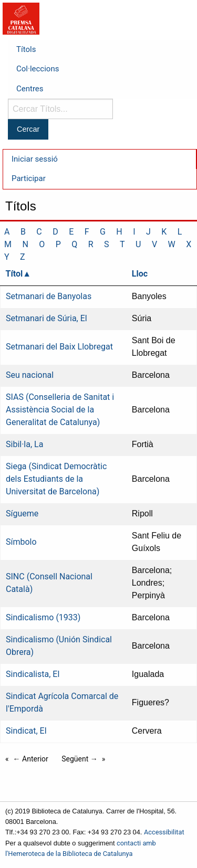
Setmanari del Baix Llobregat (59, 347)
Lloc (140, 274)
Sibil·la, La (24, 444)
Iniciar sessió (35, 159)
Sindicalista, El (33, 674)
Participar (29, 178)
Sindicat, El (26, 731)
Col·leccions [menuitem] (38, 69)
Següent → (80, 759)
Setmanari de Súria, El (46, 318)
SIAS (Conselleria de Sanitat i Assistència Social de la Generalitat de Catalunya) (60, 410)
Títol (14, 274)
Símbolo (21, 542)
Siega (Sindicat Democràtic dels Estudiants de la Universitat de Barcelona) (56, 479)
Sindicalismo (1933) (43, 617)
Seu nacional (30, 375)
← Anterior (31, 759)
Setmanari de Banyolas (49, 296)
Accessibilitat (164, 832)
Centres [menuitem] (30, 89)
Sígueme (22, 514)
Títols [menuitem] (26, 49)
